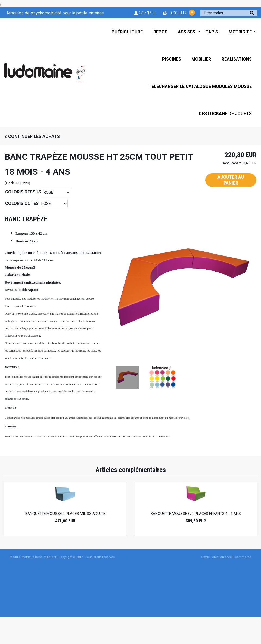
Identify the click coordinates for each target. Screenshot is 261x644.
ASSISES (187, 32)
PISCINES (172, 59)
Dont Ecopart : (232, 163)
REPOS (160, 32)
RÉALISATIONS (237, 59)
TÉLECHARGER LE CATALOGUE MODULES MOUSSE (200, 86)
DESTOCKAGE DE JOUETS (225, 114)
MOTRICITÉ (240, 32)
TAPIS (212, 32)
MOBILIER (201, 59)
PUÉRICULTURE (127, 32)
